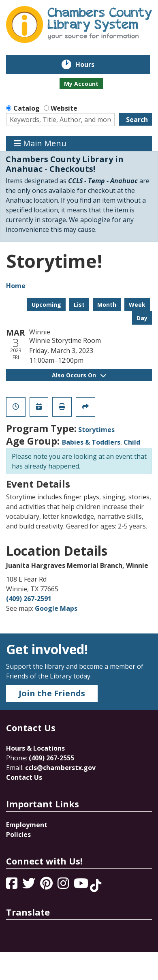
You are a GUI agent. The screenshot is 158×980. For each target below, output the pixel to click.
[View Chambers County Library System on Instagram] (64, 886)
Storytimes (96, 430)
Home (16, 286)
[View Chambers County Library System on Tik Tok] (96, 886)
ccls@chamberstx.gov (60, 768)
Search (137, 120)
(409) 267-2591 (29, 599)
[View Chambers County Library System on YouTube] (82, 886)
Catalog (27, 108)
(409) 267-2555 (51, 758)
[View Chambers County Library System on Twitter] (30, 886)
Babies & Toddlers (91, 442)
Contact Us (24, 777)
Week (137, 305)
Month (107, 305)
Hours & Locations (35, 748)
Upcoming (46, 305)
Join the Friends (52, 693)
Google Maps (56, 608)
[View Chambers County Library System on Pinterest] (47, 886)
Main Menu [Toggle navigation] (40, 144)
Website (64, 108)
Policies (18, 834)
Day (142, 318)
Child (132, 442)
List (79, 305)
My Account (81, 84)
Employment (27, 825)
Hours (91, 64)
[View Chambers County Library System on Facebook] (13, 886)
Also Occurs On (79, 375)
